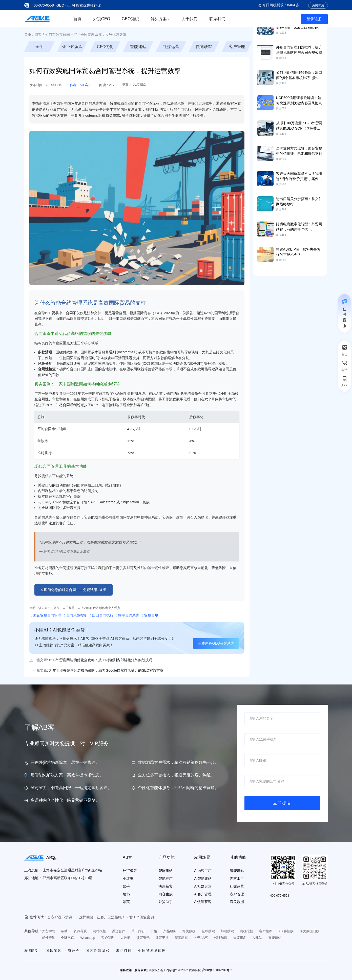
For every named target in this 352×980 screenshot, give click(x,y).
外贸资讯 (143, 938)
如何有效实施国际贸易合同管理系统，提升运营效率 (86, 35)
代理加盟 (221, 938)
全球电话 (68, 938)
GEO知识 (130, 19)
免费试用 (318, 5)
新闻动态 (181, 938)
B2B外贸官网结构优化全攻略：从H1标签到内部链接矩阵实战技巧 (100, 660)
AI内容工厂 (203, 871)
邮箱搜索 (227, 931)
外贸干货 (162, 938)
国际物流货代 (98, 951)
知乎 (126, 886)
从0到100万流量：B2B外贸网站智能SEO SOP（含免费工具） (299, 128)
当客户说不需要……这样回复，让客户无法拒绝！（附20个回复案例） (102, 917)
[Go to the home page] (37, 19)
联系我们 (217, 19)
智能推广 (165, 878)
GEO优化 (105, 47)
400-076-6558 (43, 5)
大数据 (125, 938)
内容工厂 (237, 878)
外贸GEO (102, 19)
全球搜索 (208, 931)
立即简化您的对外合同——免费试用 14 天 (74, 590)
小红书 (128, 878)
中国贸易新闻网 (152, 951)
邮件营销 (49, 938)
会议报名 (240, 938)
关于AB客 (201, 938)
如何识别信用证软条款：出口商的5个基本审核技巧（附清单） (299, 78)
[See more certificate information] (37, 894)
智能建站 (138, 47)
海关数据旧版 (309, 931)
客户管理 (237, 47)
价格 (154, 931)
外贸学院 (49, 931)
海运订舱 (124, 951)
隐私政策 (126, 970)
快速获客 (204, 47)
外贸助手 (165, 902)
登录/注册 (314, 19)
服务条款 (140, 970)
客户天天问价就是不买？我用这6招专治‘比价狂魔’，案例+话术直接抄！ (299, 179)
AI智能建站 (203, 878)
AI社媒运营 (203, 886)
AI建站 (257, 938)
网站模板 (99, 931)
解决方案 (160, 19)
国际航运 (54, 951)
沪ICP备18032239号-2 (217, 970)
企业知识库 (72, 47)
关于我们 (190, 19)
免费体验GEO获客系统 (216, 643)
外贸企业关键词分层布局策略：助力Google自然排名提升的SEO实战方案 (106, 670)
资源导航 (80, 931)
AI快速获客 (203, 902)
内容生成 (165, 894)
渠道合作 (119, 931)
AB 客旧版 (286, 931)
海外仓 (74, 951)
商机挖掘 (246, 931)
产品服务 (170, 931)
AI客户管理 (203, 894)
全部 (39, 47)
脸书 (126, 894)
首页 (77, 19)
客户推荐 (266, 931)
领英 (126, 902)
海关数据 (237, 902)
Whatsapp (88, 938)
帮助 (64, 931)
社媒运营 (171, 47)
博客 (38, 35)
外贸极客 (130, 871)
